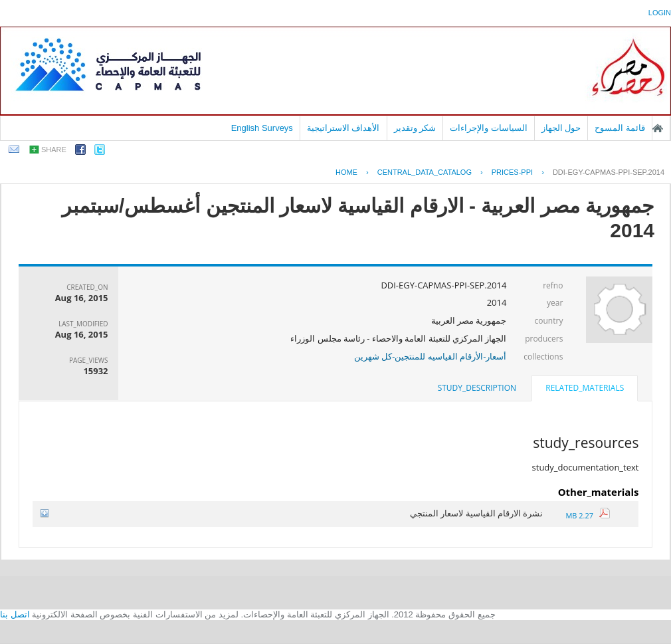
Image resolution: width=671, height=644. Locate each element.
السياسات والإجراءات (489, 128)
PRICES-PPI (512, 172)
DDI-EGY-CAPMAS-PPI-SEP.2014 (609, 172)
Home (346, 172)
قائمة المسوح (620, 128)
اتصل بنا (15, 614)
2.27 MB (587, 515)
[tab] (585, 389)
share (54, 150)
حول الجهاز (561, 128)
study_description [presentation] (477, 388)
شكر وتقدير (415, 128)
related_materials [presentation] (585, 388)
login (660, 13)
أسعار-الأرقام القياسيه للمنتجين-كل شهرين (431, 356)
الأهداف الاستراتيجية (343, 128)
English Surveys (262, 128)
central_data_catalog (425, 172)
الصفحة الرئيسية (658, 128)
